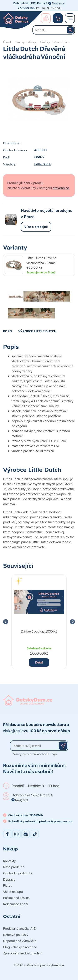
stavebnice (62, 42)
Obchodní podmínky (18, 873)
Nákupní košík (58, 18)
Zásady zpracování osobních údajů (35, 754)
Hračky (45, 42)
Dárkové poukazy (16, 935)
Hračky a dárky (25, 42)
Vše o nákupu (13, 892)
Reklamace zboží (15, 904)
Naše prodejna (14, 867)
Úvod (7, 42)
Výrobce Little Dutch (37, 331)
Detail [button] (39, 662)
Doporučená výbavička (20, 941)
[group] (39, 622)
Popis (8, 331)
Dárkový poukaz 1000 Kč (39, 631)
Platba (8, 885)
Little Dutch (43, 164)
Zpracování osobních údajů (23, 953)
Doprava (9, 879)
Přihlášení (46, 18)
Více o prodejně (36, 227)
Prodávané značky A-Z (19, 928)
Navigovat (58, 3)
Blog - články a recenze (20, 947)
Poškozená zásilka (16, 898)
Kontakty (9, 861)
